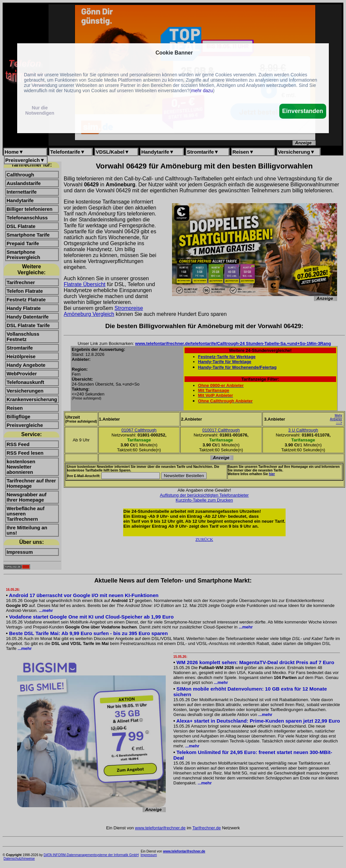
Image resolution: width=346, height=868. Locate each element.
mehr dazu (202, 91)
